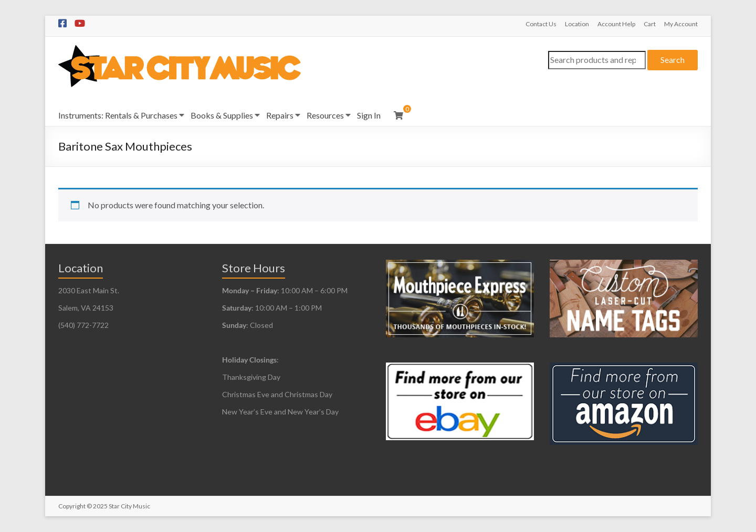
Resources (325, 115)
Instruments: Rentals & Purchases (118, 115)
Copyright (72, 506)
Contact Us (541, 24)
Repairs (280, 115)
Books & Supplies (222, 115)
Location (577, 24)
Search (673, 60)
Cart (650, 24)
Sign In (369, 115)
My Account (681, 24)
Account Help (616, 24)
